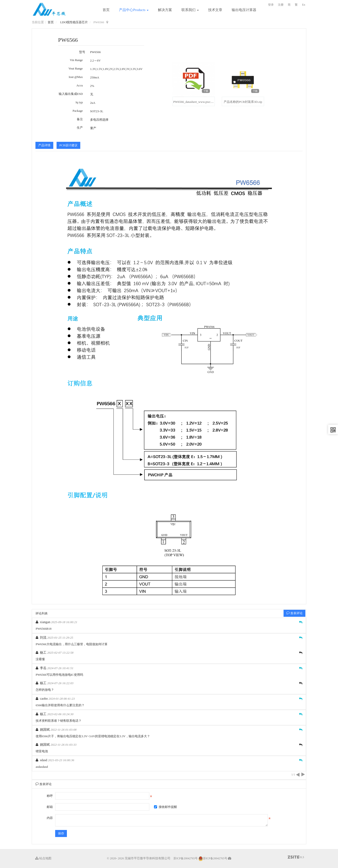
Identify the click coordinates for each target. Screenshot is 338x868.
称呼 (50, 796)
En (304, 5)
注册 (281, 5)
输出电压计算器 (244, 10)
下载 (206, 91)
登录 (271, 5)
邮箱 (50, 807)
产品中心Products (134, 10)
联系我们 (190, 10)
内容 (50, 818)
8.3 (296, 857)
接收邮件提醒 (165, 807)
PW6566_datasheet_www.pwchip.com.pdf (199, 102)
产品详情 (44, 145)
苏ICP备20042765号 (186, 858)
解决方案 (165, 10)
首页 (106, 10)
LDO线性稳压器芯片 (74, 22)
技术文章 (215, 10)
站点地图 (43, 858)
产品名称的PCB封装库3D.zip (243, 102)
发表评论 (294, 613)
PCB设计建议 (68, 145)
